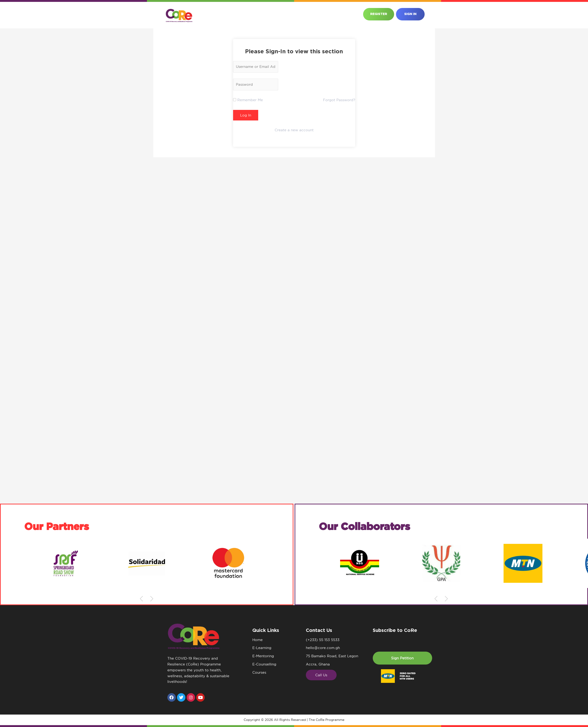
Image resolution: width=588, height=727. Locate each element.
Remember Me (248, 100)
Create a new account (294, 130)
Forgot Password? (339, 100)
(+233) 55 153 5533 (323, 640)
